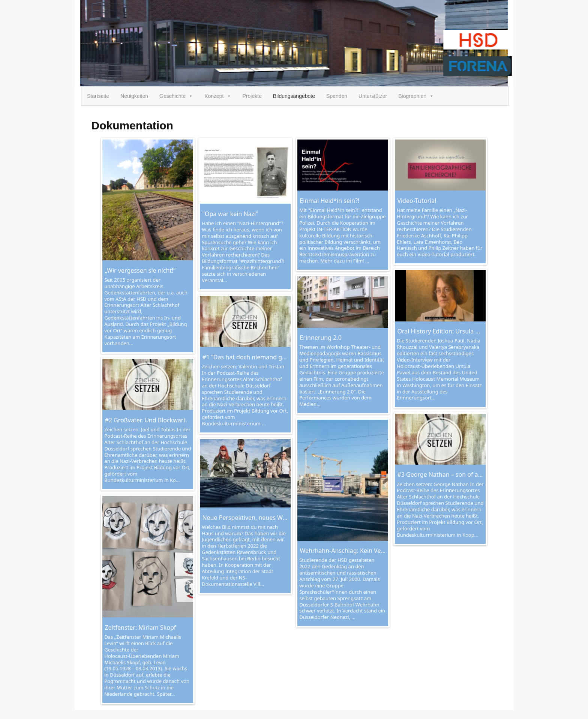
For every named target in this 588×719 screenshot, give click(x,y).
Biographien (416, 96)
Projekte (252, 96)
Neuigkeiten (134, 96)
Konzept (218, 96)
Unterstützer (373, 96)
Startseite (98, 96)
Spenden (337, 96)
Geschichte (176, 96)
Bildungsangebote (294, 96)
